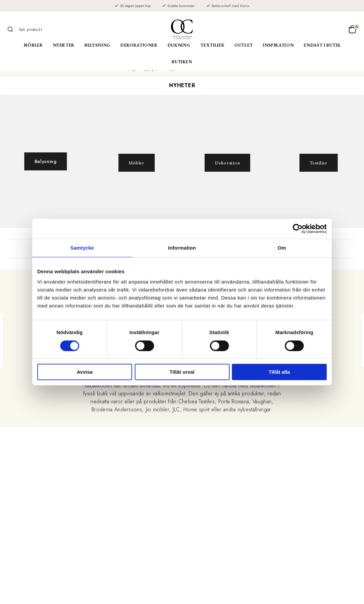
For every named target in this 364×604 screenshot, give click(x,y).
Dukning (179, 45)
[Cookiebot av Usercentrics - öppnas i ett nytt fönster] (298, 229)
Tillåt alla (279, 372)
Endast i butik (322, 45)
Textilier (212, 45)
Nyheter (64, 45)
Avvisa (85, 372)
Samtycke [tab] (82, 248)
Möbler (33, 45)
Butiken (182, 62)
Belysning (97, 45)
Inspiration (278, 45)
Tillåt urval (182, 372)
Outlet (244, 45)
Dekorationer (139, 45)
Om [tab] (282, 248)
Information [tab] (182, 248)
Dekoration (227, 163)
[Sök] (13, 29)
